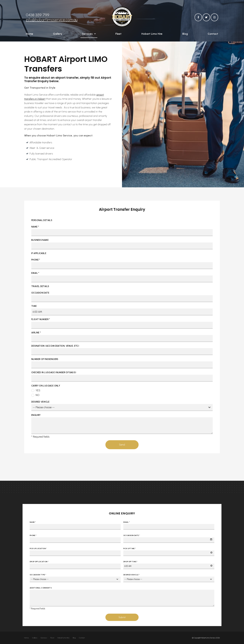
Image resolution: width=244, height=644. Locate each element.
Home (30, 35)
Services (87, 35)
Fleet (118, 35)
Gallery (58, 35)
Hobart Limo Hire (152, 35)
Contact (213, 35)
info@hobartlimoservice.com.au (52, 18)
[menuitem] (27, 638)
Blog (185, 35)
